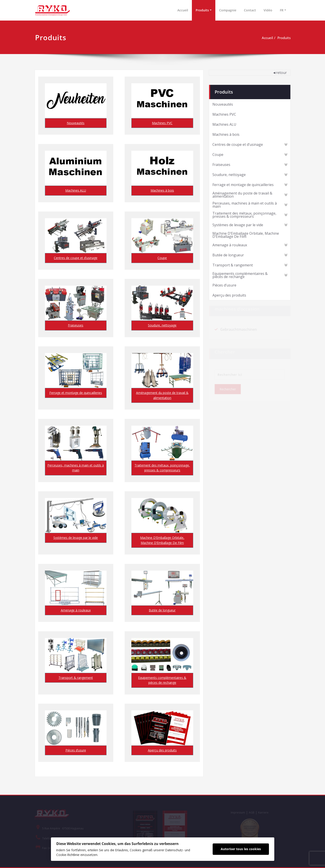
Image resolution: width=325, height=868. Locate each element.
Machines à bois (162, 190)
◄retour (280, 72)
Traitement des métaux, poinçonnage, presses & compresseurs (162, 468)
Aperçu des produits (162, 750)
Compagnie (228, 10)
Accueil (183, 10)
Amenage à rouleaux (76, 610)
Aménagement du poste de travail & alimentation (162, 395)
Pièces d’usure (76, 750)
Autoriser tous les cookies (241, 849)
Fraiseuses (76, 325)
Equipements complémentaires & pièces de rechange (162, 680)
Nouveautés (76, 123)
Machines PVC (162, 123)
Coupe (162, 258)
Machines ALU (76, 190)
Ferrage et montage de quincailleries (76, 393)
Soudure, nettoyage (162, 325)
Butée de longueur (162, 610)
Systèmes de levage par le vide (76, 538)
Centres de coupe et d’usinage (76, 258)
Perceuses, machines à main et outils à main (76, 468)
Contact (250, 10)
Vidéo (268, 10)
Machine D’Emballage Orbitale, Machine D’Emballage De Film (162, 540)
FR (282, 10)
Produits (202, 10)
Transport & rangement (76, 678)
